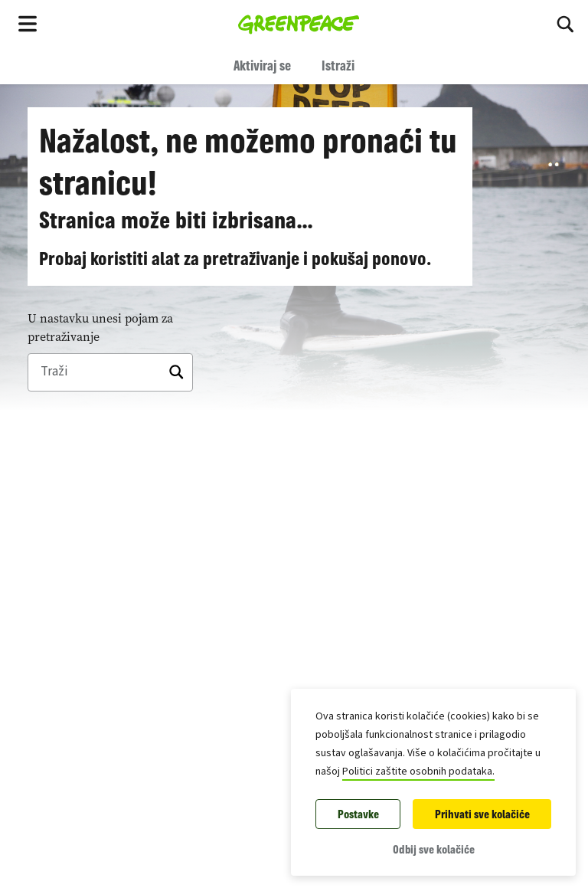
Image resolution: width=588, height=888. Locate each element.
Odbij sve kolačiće (434, 849)
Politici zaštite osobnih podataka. (418, 772)
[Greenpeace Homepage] (299, 23)
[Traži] (110, 372)
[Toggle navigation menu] (28, 23)
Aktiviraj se (262, 65)
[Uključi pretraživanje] (565, 23)
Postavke (358, 814)
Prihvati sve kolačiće (482, 814)
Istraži (338, 65)
